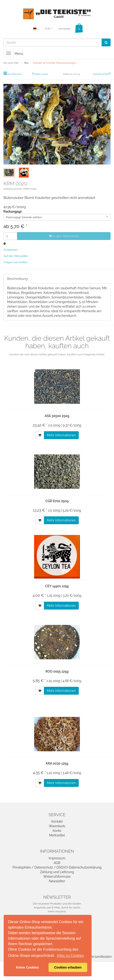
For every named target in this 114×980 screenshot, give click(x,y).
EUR (49, 29)
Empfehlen (11, 250)
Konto (57, 831)
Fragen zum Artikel (16, 262)
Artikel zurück (41, 74)
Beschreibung (17, 279)
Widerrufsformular (57, 877)
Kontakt (57, 821)
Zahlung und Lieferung (57, 872)
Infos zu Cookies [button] (70, 956)
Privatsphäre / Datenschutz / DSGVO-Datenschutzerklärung (57, 867)
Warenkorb (57, 826)
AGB (57, 863)
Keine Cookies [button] (27, 967)
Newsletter (57, 881)
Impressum (57, 858)
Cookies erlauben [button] (68, 967)
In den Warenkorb (64, 236)
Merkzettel (57, 835)
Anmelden (65, 29)
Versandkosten (101, 957)
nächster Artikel (101, 74)
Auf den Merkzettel (16, 256)
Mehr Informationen (61, 435)
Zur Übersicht (15, 74)
